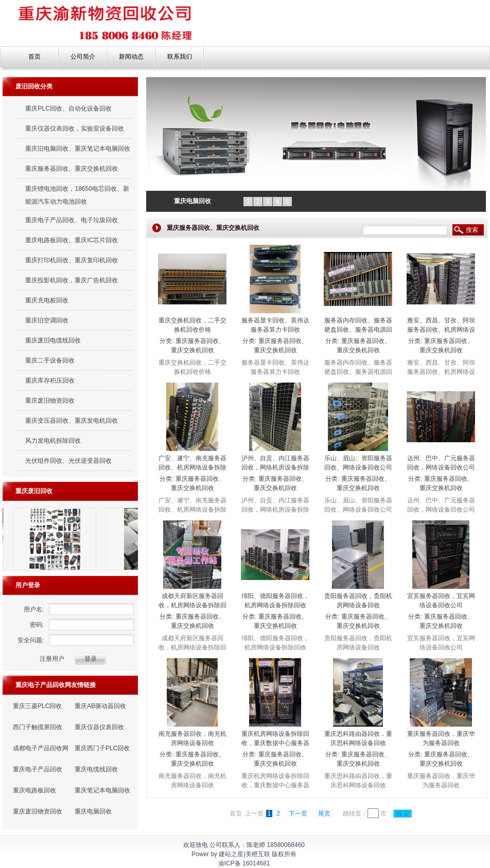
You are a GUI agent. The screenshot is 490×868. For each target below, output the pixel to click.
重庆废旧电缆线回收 (53, 340)
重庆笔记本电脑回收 (102, 790)
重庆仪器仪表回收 (99, 727)
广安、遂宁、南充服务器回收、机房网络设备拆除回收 (192, 467)
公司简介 (83, 57)
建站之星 (231, 854)
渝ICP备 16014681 (244, 863)
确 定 (402, 813)
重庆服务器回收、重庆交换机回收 (72, 169)
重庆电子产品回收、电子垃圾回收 (72, 220)
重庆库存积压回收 (50, 381)
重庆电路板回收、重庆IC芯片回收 (72, 240)
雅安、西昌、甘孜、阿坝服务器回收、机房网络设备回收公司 (441, 330)
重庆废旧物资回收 (50, 401)
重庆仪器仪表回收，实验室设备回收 (75, 129)
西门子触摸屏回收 (38, 727)
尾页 (324, 813)
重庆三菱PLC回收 (37, 706)
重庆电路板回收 (34, 790)
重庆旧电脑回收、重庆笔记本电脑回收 (78, 149)
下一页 (298, 813)
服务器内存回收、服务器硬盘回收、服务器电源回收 (358, 330)
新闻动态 (131, 57)
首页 (34, 57)
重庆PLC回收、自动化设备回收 (68, 109)
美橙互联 (258, 854)
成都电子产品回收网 (41, 748)
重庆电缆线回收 (96, 769)
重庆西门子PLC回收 (102, 748)
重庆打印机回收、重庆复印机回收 (72, 260)
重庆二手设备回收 (50, 360)
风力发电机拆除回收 (53, 441)
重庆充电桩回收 (47, 300)
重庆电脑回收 (93, 811)
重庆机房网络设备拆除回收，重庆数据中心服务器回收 (275, 743)
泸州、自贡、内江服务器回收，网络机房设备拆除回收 (275, 467)
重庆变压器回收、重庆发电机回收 (72, 421)
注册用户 (52, 659)
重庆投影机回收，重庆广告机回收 (72, 280)
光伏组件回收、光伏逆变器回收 (68, 461)
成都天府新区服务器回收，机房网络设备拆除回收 (192, 605)
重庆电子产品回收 (38, 769)
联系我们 (180, 57)
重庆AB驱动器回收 (100, 706)
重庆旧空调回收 (47, 320)
